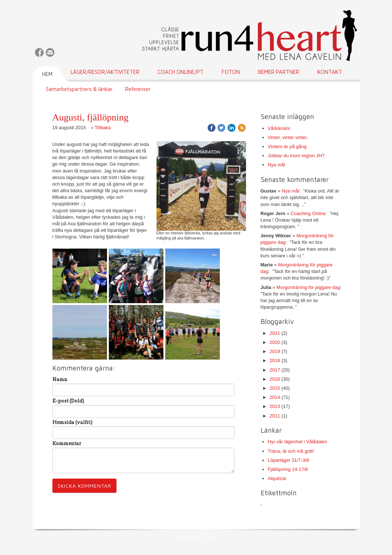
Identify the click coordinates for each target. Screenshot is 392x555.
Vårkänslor (279, 128)
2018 (275, 360)
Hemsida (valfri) (72, 422)
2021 (275, 333)
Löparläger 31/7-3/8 (288, 460)
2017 (275, 370)
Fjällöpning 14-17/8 (288, 469)
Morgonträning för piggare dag (308, 287)
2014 (275, 397)
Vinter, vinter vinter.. (289, 137)
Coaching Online (308, 213)
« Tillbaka (101, 128)
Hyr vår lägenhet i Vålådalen (298, 442)
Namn (60, 379)
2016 (275, 379)
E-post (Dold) (68, 401)
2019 (275, 351)
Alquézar (277, 478)
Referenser (138, 89)
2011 (275, 416)
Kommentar (67, 443)
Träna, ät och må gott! (291, 451)
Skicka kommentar (84, 486)
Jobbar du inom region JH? (296, 156)
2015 (275, 388)
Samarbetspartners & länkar (79, 89)
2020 (275, 342)
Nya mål (277, 165)
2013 (275, 406)
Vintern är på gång (287, 146)
